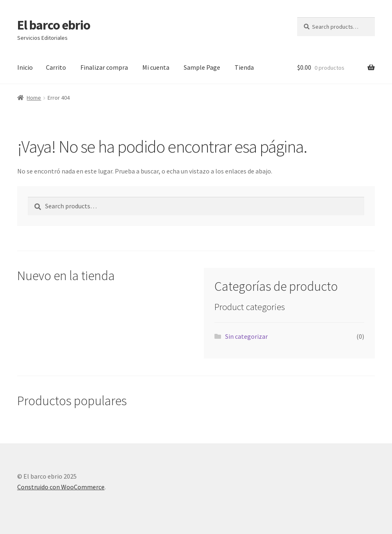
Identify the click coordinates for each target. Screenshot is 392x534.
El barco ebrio (54, 25)
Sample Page (202, 67)
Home (34, 98)
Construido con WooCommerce (61, 487)
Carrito (56, 67)
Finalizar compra (104, 67)
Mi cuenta (156, 67)
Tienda (244, 67)
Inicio (25, 67)
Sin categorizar (246, 336)
